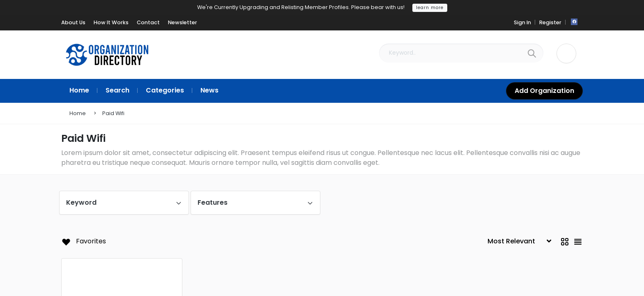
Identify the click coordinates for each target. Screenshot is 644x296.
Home (78, 113)
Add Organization (544, 91)
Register (550, 22)
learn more (430, 8)
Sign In (522, 22)
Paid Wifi (113, 113)
